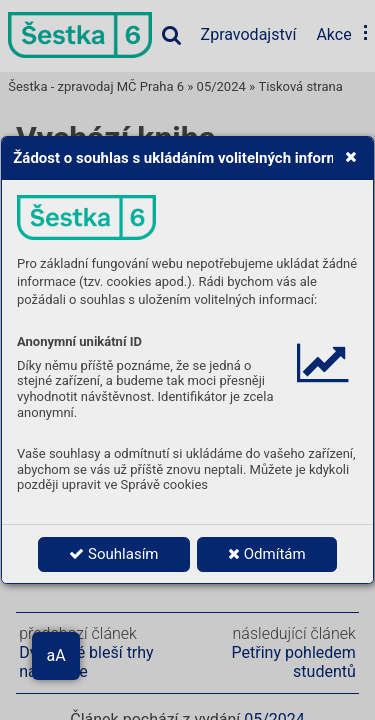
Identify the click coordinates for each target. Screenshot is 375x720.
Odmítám (267, 554)
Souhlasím (113, 554)
